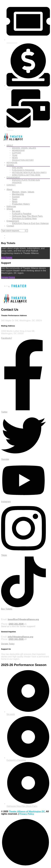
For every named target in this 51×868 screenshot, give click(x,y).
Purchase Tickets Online (12, 614)
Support (17, 153)
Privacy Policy (27, 814)
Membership (18, 150)
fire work (17, 168)
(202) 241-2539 (16, 624)
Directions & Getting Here (26, 175)
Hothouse (12, 163)
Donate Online (8, 278)
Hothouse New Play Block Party (29, 173)
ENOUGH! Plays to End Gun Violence (30, 223)
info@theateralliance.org (20, 637)
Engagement (13, 177)
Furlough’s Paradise (23, 170)
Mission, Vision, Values (24, 148)
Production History (23, 160)
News (15, 158)
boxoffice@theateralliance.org (23, 619)
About (10, 145)
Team (15, 155)
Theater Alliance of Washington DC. (27, 811)
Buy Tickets (7, 258)
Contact (11, 185)
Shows (10, 165)
